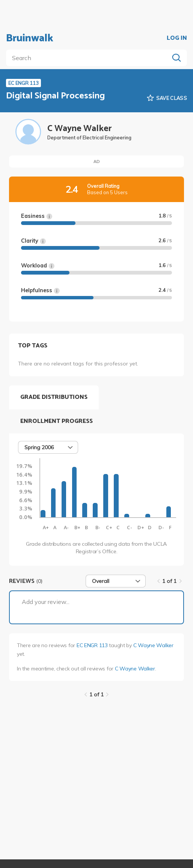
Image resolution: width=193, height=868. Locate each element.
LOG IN (177, 38)
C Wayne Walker (153, 645)
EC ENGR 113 (92, 645)
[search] (89, 58)
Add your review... (46, 602)
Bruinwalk (30, 38)
